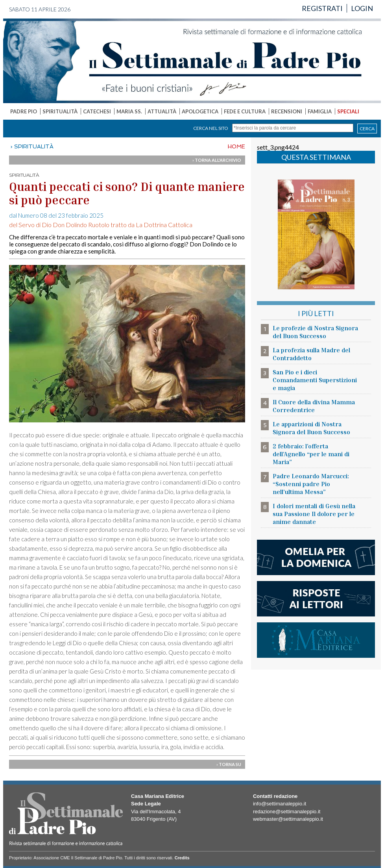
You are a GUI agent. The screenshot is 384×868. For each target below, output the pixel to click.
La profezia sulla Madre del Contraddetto (311, 354)
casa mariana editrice (316, 640)
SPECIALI (348, 111)
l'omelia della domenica (316, 557)
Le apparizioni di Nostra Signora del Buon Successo (311, 428)
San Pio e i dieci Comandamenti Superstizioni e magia (315, 380)
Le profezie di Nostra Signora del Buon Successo (315, 332)
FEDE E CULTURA (245, 111)
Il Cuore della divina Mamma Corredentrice (314, 406)
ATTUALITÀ (162, 111)
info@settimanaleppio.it (280, 804)
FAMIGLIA (320, 111)
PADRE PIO (24, 111)
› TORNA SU (229, 764)
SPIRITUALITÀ (60, 111)
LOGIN (362, 8)
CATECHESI (97, 111)
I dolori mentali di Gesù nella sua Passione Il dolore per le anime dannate (314, 514)
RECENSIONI (287, 111)
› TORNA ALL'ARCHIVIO (217, 160)
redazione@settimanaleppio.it (287, 812)
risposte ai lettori (316, 599)
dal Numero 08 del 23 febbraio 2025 (56, 215)
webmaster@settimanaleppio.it (288, 819)
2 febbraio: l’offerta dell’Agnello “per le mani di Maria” (311, 454)
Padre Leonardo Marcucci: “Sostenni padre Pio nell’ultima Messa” (311, 484)
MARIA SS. (129, 111)
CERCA (367, 129)
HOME (236, 146)
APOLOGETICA (200, 111)
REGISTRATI (322, 8)
